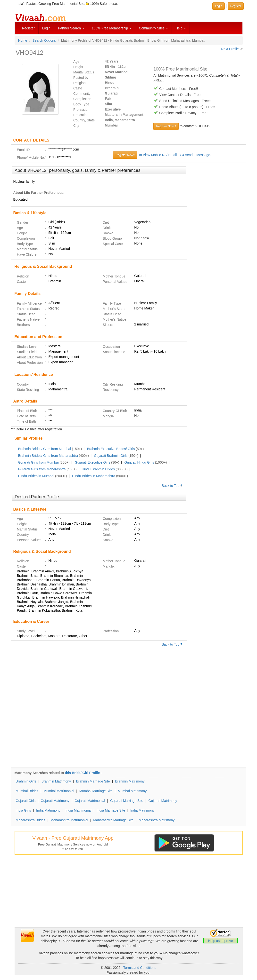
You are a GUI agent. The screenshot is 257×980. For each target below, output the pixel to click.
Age (76, 62)
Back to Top (172, 486)
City (76, 126)
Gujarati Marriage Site (127, 801)
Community (82, 94)
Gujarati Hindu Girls (139, 462)
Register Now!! (125, 155)
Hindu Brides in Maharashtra (94, 476)
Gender (23, 222)
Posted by (81, 78)
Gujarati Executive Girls (92, 462)
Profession (81, 110)
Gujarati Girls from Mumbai (38, 462)
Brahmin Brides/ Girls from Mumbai (45, 449)
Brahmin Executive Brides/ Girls (111, 449)
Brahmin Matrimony (56, 781)
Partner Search (71, 28)
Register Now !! (166, 126)
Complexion (82, 99)
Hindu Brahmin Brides (98, 469)
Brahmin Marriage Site (93, 781)
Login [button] (219, 6)
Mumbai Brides (27, 791)
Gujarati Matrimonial (90, 801)
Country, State (84, 120)
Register (28, 28)
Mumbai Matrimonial (59, 791)
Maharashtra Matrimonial (69, 820)
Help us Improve (221, 941)
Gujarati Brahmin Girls (111, 456)
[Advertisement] (217, 241)
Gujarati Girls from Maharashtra (42, 469)
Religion (79, 83)
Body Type (81, 104)
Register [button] (236, 6)
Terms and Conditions (140, 968)
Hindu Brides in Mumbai (36, 476)
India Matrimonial (79, 810)
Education (81, 115)
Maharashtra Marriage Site (113, 820)
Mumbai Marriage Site (96, 791)
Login (46, 28)
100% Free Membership (112, 28)
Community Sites (153, 28)
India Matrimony (48, 810)
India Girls (23, 810)
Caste (78, 88)
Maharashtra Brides (31, 820)
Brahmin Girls (26, 781)
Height (78, 67)
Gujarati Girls (26, 801)
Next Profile (230, 49)
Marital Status (84, 72)
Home (23, 40)
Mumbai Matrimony (132, 791)
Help (181, 28)
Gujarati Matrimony (55, 801)
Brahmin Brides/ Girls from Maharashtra (48, 456)
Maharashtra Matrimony (157, 820)
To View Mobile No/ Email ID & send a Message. (175, 155)
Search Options (44, 40)
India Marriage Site (111, 810)
